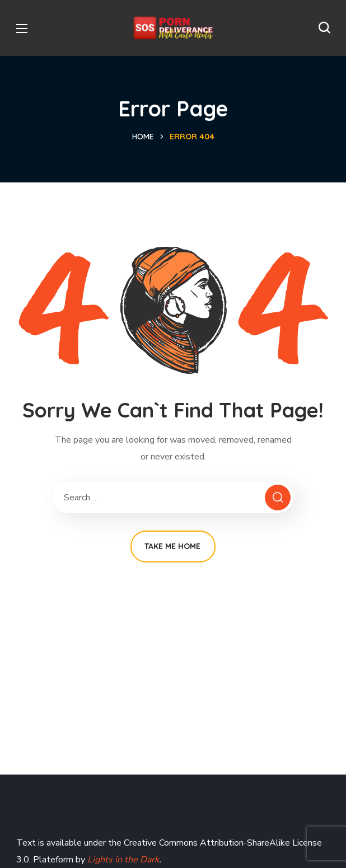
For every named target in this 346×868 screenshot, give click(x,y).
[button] (324, 28)
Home (143, 137)
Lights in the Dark (122, 860)
